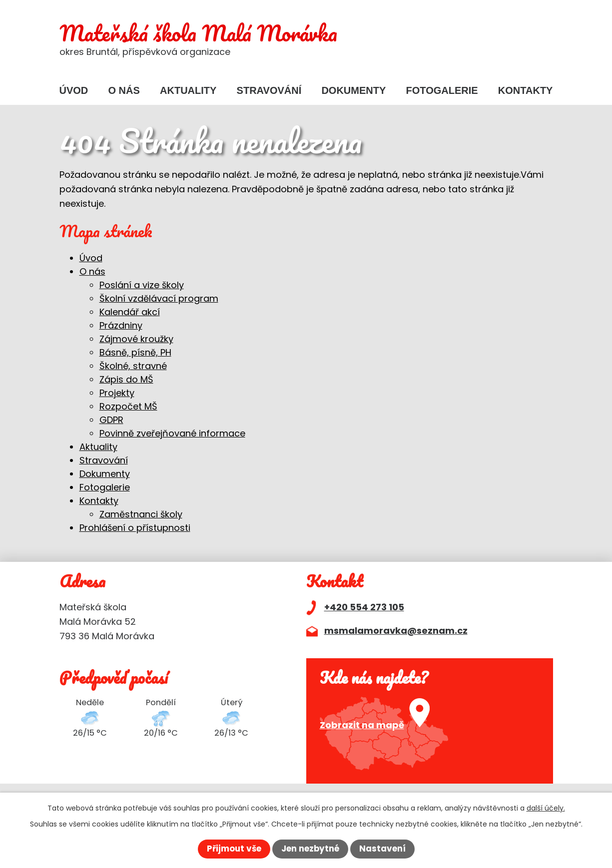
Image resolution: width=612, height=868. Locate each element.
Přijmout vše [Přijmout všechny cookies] (229, 848)
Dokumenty (353, 90)
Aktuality (188, 90)
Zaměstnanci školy (141, 514)
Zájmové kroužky (136, 339)
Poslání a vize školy (142, 285)
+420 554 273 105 (364, 607)
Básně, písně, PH (135, 352)
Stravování (269, 90)
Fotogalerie (442, 90)
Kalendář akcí (130, 312)
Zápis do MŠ (126, 379)
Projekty (117, 393)
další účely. (546, 807)
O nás (124, 90)
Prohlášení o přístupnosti (135, 528)
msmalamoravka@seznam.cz (396, 631)
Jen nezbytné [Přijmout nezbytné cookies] (311, 848)
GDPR (111, 420)
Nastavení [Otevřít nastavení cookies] (388, 848)
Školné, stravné (133, 366)
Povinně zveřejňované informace (172, 433)
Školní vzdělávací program (159, 298)
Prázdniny (121, 325)
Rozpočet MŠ (128, 406)
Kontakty (526, 90)
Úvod (74, 90)
